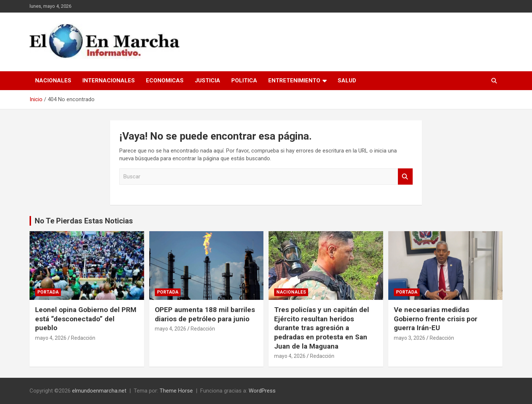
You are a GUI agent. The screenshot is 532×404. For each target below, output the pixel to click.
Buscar (405, 177)
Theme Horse (176, 391)
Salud (347, 81)
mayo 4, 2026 (51, 338)
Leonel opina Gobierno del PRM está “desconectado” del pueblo (86, 319)
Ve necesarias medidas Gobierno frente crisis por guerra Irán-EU (436, 319)
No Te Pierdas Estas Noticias (84, 221)
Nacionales (53, 81)
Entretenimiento (294, 81)
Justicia (207, 81)
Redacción (83, 338)
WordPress (262, 391)
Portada (48, 292)
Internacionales (109, 81)
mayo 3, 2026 (410, 338)
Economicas (165, 81)
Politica (244, 81)
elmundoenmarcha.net (99, 391)
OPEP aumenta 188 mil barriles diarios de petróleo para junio (205, 314)
